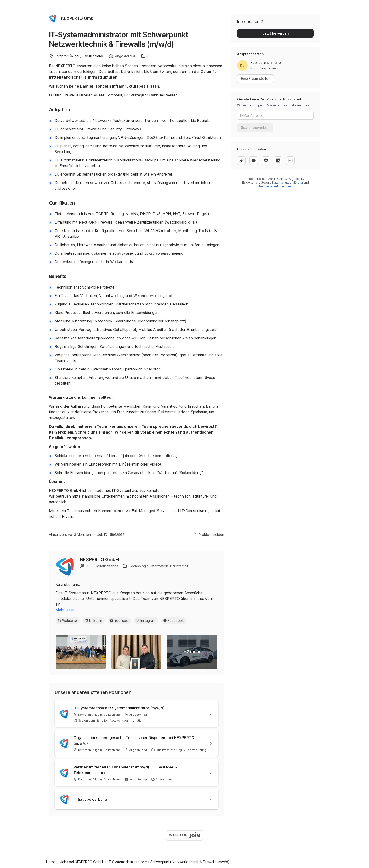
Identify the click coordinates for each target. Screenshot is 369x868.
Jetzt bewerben (275, 33)
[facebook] (266, 161)
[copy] (241, 161)
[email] (290, 161)
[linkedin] (278, 161)
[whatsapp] (254, 161)
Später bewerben (255, 127)
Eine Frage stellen (256, 78)
